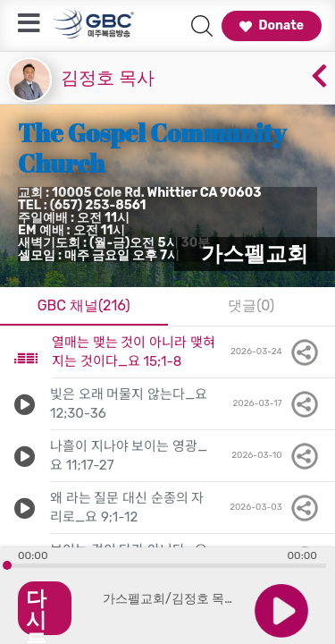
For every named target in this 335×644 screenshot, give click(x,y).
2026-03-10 (276, 456)
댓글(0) (251, 305)
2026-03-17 (276, 404)
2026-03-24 (276, 352)
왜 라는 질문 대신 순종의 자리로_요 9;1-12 (127, 508)
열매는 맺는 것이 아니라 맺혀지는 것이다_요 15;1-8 (134, 352)
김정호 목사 (108, 78)
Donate (272, 25)
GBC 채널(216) (84, 305)
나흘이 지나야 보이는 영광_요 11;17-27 (129, 456)
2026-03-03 (275, 508)
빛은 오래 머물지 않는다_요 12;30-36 (129, 404)
